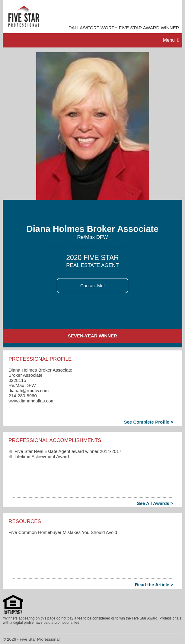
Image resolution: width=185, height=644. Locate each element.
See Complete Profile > (149, 422)
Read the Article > (154, 585)
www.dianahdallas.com (32, 401)
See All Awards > (155, 503)
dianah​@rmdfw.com (29, 390)
